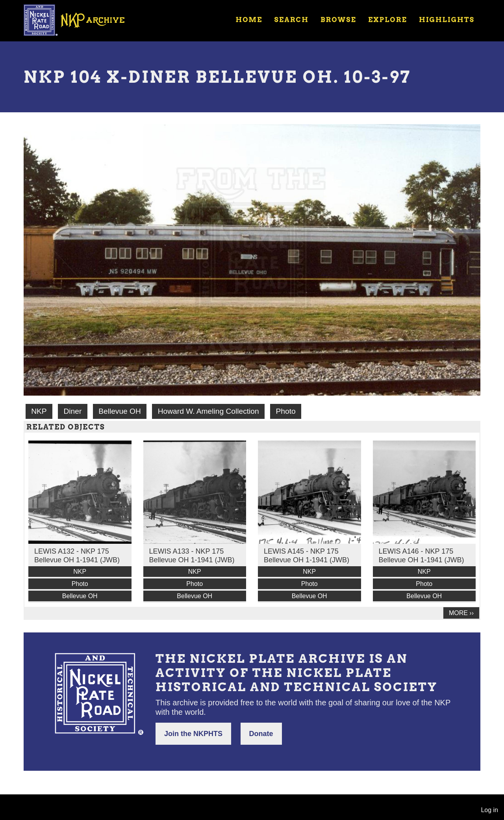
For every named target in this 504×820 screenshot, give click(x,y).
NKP (39, 411)
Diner (72, 411)
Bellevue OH (120, 411)
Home (249, 20)
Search (292, 20)
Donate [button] (261, 734)
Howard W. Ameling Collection (208, 411)
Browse (338, 20)
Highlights (447, 20)
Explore (388, 20)
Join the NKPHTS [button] (193, 734)
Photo (286, 411)
